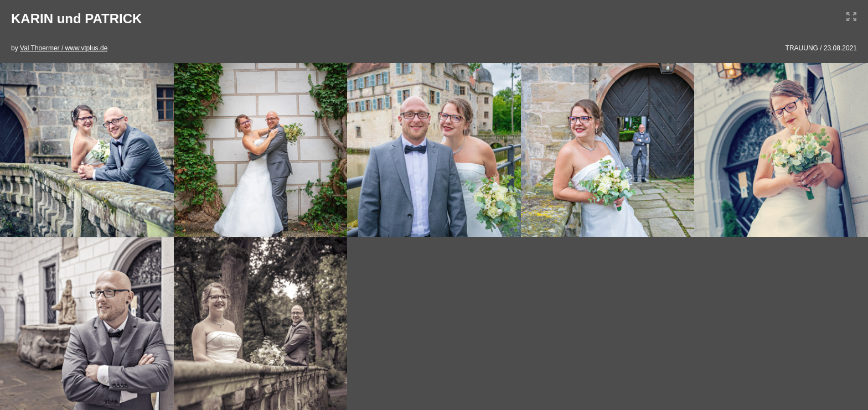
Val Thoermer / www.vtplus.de (64, 48)
